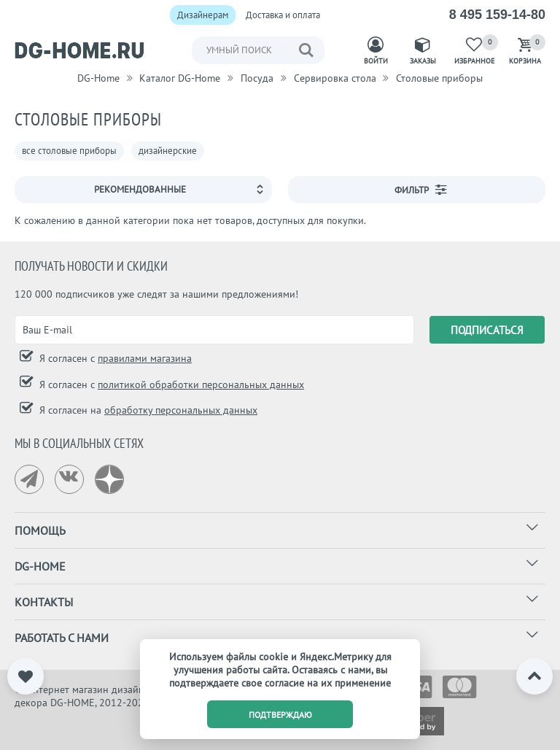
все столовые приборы (69, 151)
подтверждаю (280, 715)
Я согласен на (147, 410)
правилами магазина (145, 358)
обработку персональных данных (181, 410)
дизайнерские (168, 151)
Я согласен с (114, 358)
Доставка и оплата (283, 15)
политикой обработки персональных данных (201, 384)
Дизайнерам (203, 15)
